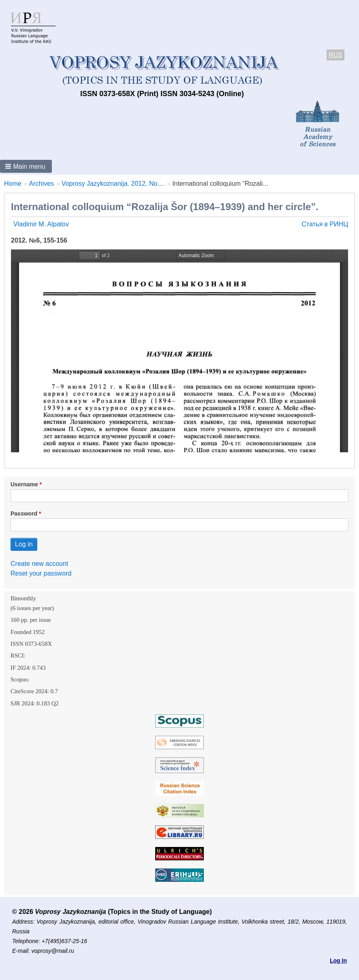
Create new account (39, 564)
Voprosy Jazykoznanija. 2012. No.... (113, 184)
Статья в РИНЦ (325, 224)
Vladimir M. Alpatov (41, 224)
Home (13, 184)
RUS (335, 55)
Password (24, 514)
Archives (42, 184)
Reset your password (41, 573)
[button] (26, 166)
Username (24, 484)
